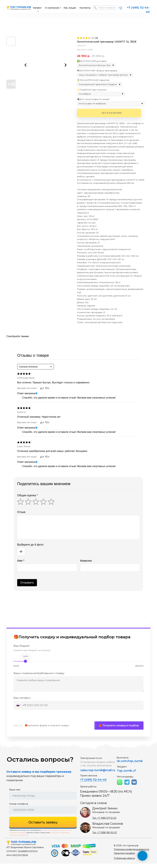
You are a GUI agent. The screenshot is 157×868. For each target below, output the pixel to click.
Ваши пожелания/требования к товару (39, 673)
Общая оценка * (27, 495)
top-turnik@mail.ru (102, 775)
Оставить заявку (43, 827)
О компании (52, 8)
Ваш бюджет (22, 646)
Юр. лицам (70, 8)
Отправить (27, 583)
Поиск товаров (107, 8)
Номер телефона (19, 808)
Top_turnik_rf (126, 775)
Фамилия (86, 561)
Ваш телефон (22, 698)
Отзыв (21, 512)
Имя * (21, 561)
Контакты (85, 8)
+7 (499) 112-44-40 (93, 784)
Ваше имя (15, 794)
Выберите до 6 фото (30, 545)
